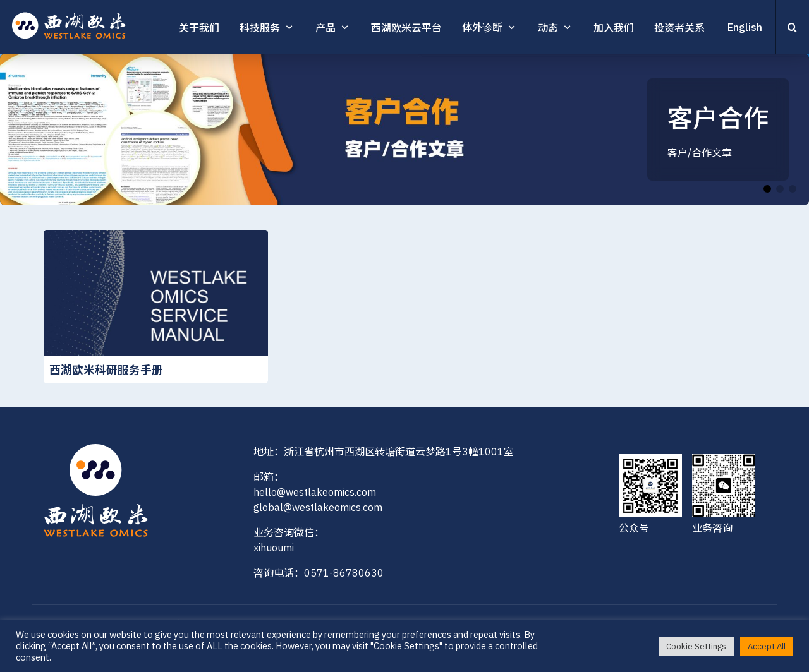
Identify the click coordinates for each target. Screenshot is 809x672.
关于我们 (199, 28)
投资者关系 (679, 28)
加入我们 (614, 28)
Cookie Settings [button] (696, 646)
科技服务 (260, 28)
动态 (548, 28)
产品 (325, 28)
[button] (767, 189)
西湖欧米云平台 (406, 28)
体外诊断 (482, 27)
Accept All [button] (767, 646)
